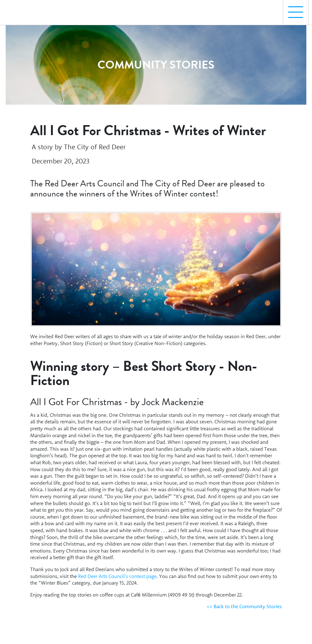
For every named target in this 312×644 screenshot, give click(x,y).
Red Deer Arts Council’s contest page (117, 576)
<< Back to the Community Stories (244, 606)
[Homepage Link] (32, 10)
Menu (293, 9)
